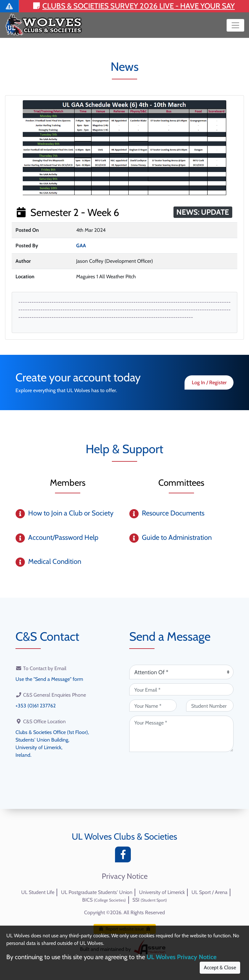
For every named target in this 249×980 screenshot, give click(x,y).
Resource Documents (173, 513)
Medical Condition (55, 561)
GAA (81, 246)
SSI (150, 900)
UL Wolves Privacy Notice (182, 957)
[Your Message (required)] (181, 734)
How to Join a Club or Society (71, 513)
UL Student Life (38, 892)
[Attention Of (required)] (181, 672)
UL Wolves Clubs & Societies (124, 836)
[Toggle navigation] (235, 25)
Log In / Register (209, 382)
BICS (104, 900)
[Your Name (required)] (153, 706)
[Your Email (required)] (181, 689)
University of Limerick (162, 892)
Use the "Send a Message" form (49, 679)
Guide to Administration (177, 537)
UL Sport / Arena (210, 892)
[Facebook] (124, 856)
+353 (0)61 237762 (36, 706)
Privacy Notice (125, 876)
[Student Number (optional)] (210, 706)
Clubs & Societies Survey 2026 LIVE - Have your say (134, 6)
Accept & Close (220, 968)
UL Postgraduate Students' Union (97, 892)
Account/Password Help (63, 537)
